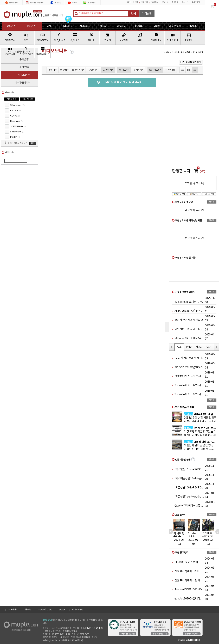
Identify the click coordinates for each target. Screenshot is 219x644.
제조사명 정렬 (27, 99)
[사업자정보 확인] (92, 628)
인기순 (53, 70)
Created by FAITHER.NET (189, 640)
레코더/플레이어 (22, 83)
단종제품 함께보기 (192, 62)
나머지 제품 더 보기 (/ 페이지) (119, 82)
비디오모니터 (24, 75)
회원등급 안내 (179, 194)
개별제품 (170, 70)
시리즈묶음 (155, 70)
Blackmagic (17, 121)
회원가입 (145, 2)
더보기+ (212, 202)
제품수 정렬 (12, 99)
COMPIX (15, 116)
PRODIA (15, 137)
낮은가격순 (93, 70)
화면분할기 (25, 67)
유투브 (72, 3)
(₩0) (202, 171)
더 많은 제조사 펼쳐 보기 (17, 143)
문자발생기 (25, 60)
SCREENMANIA (18, 127)
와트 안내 (194, 194)
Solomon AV (17, 132)
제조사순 (124, 70)
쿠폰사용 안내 (209, 194)
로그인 (135, 2)
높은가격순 (78, 70)
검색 (134, 14)
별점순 (64, 70)
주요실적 (175, 2)
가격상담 (147, 14)
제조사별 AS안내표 (35, 3)
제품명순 (138, 70)
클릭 (33, 143)
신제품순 (108, 70)
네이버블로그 (90, 3)
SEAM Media (17, 105)
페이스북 (56, 3)
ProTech (15, 111)
